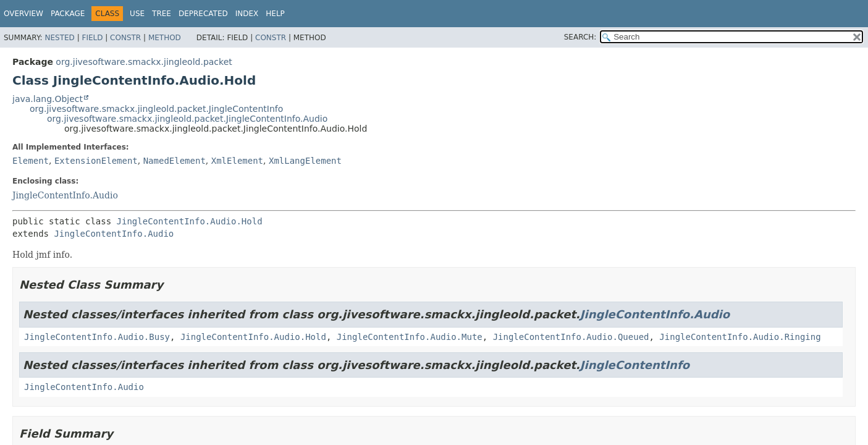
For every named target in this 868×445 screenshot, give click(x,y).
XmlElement (237, 161)
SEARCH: (580, 37)
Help (275, 14)
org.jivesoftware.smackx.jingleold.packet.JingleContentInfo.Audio (187, 119)
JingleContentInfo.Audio (65, 195)
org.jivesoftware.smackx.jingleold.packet (144, 62)
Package (68, 14)
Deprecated (203, 14)
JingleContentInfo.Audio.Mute (410, 337)
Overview (23, 14)
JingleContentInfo (635, 365)
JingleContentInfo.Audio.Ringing (740, 337)
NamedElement (175, 161)
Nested (59, 38)
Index (247, 14)
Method (165, 38)
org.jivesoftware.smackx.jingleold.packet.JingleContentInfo (156, 109)
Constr (125, 38)
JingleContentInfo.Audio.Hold (190, 221)
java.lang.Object (48, 99)
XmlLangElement (305, 161)
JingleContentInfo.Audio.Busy (97, 337)
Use (137, 14)
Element (31, 161)
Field (92, 38)
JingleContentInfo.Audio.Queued (571, 337)
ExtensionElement (96, 161)
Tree (162, 14)
